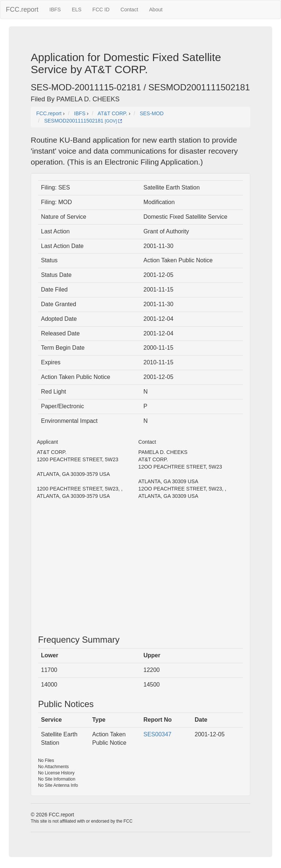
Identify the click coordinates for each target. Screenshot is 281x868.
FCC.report (22, 10)
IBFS (55, 10)
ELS (76, 10)
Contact (129, 10)
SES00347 (158, 734)
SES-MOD (152, 113)
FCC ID (101, 10)
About (156, 10)
